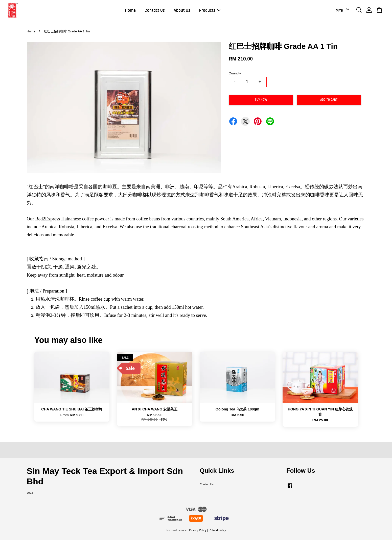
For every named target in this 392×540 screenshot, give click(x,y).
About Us (182, 10)
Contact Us (155, 10)
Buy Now (261, 100)
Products (210, 10)
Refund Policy (217, 530)
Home (130, 10)
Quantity (235, 73)
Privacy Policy (198, 530)
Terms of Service (176, 530)
